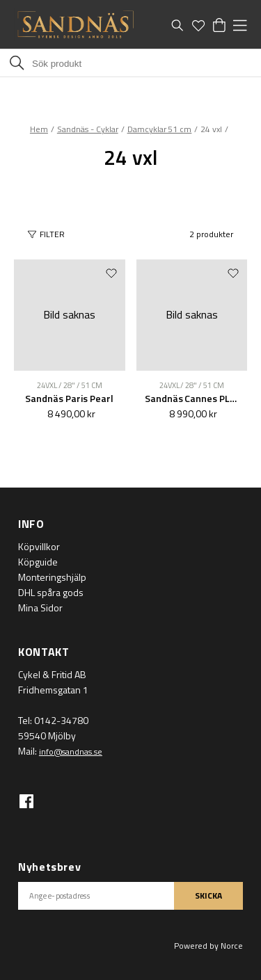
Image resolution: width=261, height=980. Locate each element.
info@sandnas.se (71, 752)
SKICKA (208, 895)
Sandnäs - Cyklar (88, 129)
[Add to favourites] (111, 273)
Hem (39, 129)
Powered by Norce (208, 946)
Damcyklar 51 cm (160, 129)
